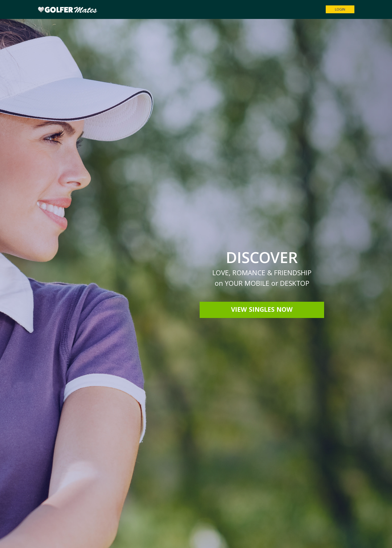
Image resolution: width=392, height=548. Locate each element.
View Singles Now (262, 310)
